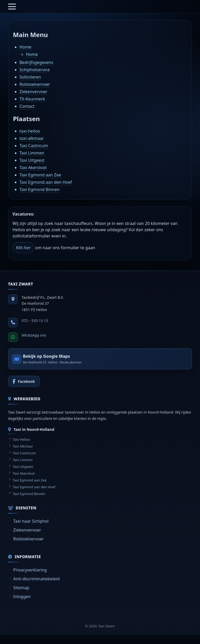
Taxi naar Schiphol (31, 521)
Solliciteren (30, 77)
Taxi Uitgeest (32, 160)
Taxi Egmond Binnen (40, 189)
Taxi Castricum (34, 146)
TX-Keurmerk (32, 99)
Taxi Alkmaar (23, 446)
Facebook (26, 381)
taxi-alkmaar (32, 138)
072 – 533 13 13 (35, 321)
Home (26, 47)
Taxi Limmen (32, 153)
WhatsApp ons (34, 335)
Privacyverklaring (30, 570)
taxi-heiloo (30, 131)
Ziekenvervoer (33, 92)
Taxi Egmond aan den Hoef (46, 182)
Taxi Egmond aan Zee (40, 175)
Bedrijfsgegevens (36, 62)
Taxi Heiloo (21, 439)
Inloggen (22, 597)
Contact (27, 106)
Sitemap (21, 588)
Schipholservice (35, 70)
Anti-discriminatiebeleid (36, 579)
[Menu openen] (12, 7)
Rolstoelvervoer (35, 84)
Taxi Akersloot (33, 168)
